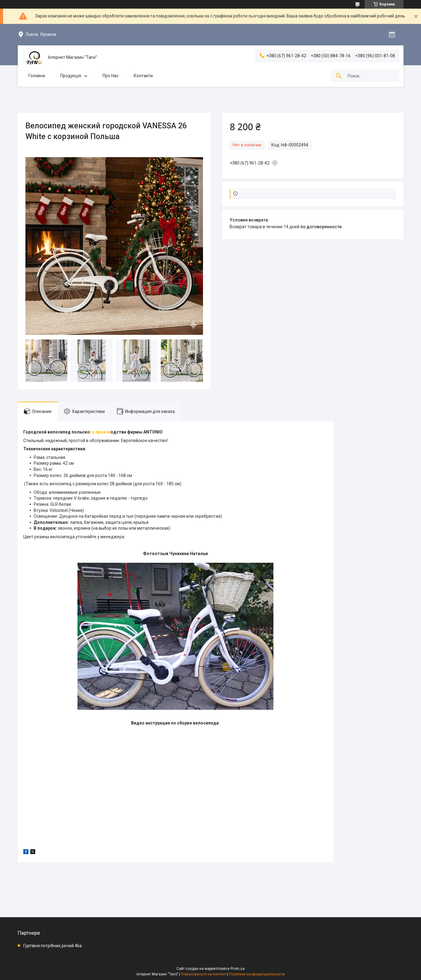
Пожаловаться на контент (204, 974)
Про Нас (111, 76)
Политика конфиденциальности (257, 974)
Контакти (143, 76)
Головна (37, 76)
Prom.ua (238, 969)
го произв (100, 432)
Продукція (71, 76)
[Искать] (339, 76)
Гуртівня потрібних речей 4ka (53, 946)
